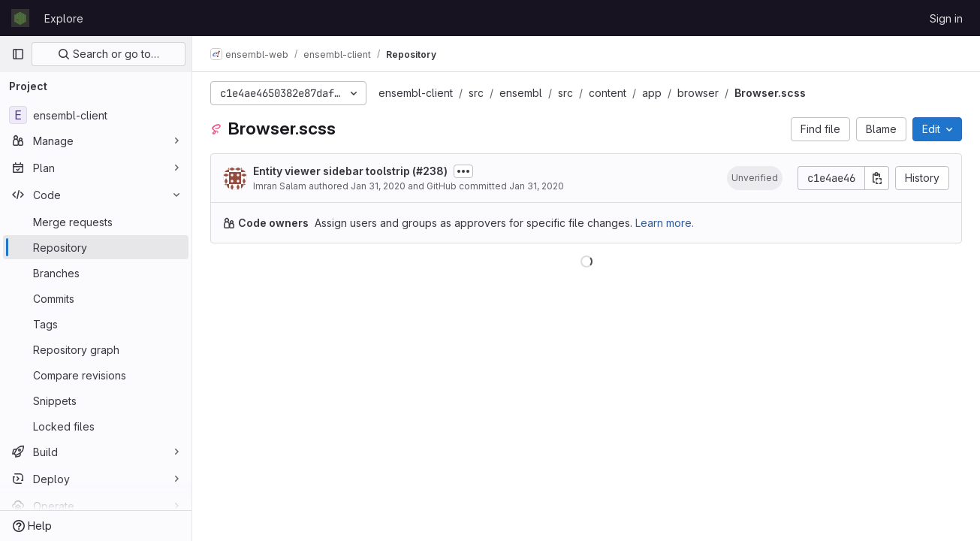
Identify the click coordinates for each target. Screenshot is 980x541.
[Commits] (96, 298)
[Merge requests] (96, 222)
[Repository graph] (96, 349)
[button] (755, 178)
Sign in (946, 18)
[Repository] (96, 247)
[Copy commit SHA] (877, 178)
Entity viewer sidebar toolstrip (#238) (350, 171)
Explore (64, 18)
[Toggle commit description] (463, 171)
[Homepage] (20, 18)
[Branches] (96, 273)
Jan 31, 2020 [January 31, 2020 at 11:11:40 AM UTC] (378, 186)
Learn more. (665, 223)
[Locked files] (96, 426)
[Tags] (96, 324)
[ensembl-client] (96, 115)
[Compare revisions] (96, 375)
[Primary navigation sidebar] (18, 54)
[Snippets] (96, 400)
